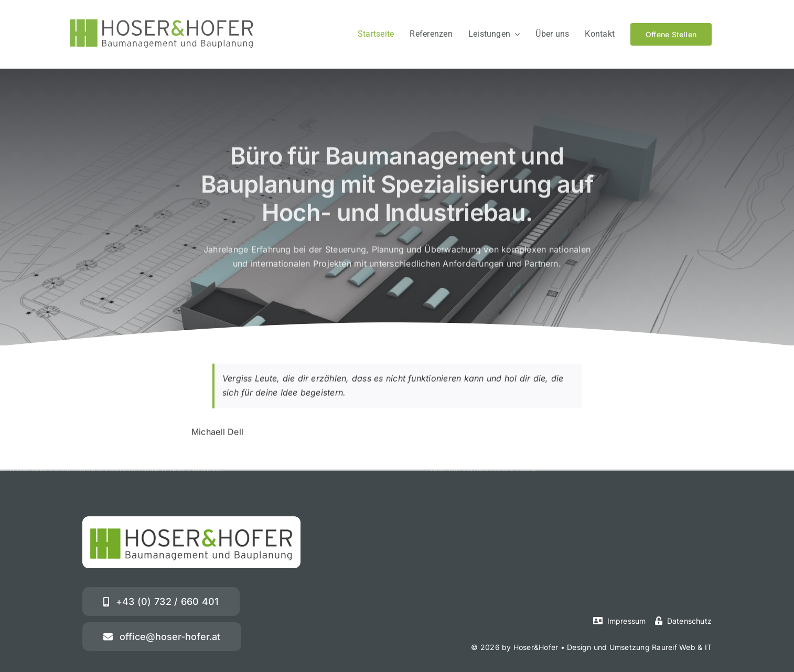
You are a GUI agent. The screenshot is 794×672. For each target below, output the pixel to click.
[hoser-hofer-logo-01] (162, 24)
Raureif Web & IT (682, 647)
